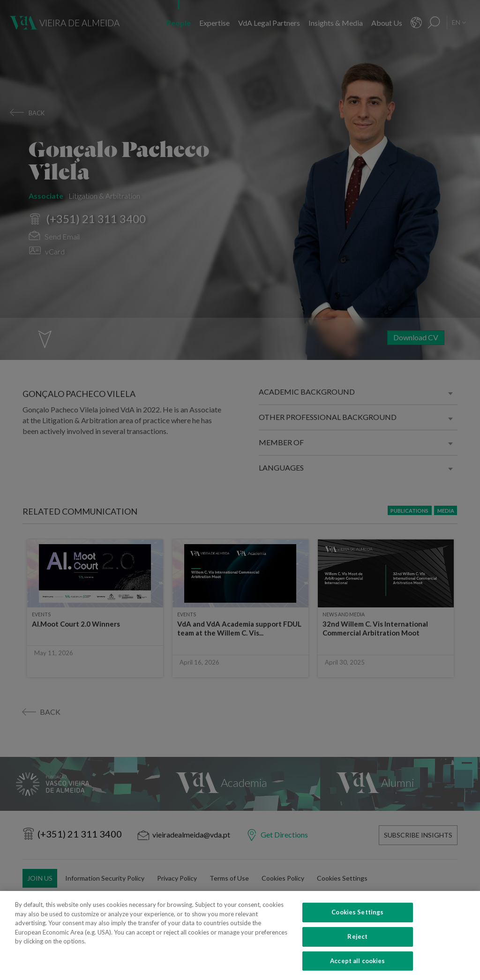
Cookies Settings (357, 922)
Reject (357, 946)
